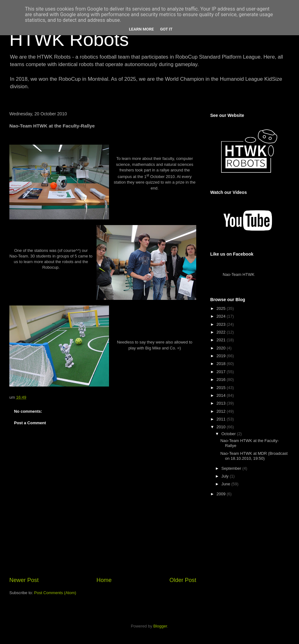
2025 (222, 308)
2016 (222, 380)
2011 (222, 419)
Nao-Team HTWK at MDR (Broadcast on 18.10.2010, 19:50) (254, 456)
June (226, 484)
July (226, 476)
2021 (222, 340)
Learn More (141, 29)
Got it (166, 29)
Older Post (183, 580)
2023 (222, 324)
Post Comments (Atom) (55, 593)
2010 (222, 427)
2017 (222, 372)
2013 (222, 403)
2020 (222, 348)
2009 (222, 494)
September (232, 468)
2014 (222, 395)
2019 (222, 356)
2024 (222, 316)
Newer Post (24, 580)
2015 (222, 388)
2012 (222, 411)
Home (104, 580)
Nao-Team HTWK (239, 274)
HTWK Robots (69, 39)
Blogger (160, 626)
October (229, 434)
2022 (222, 332)
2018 (222, 364)
